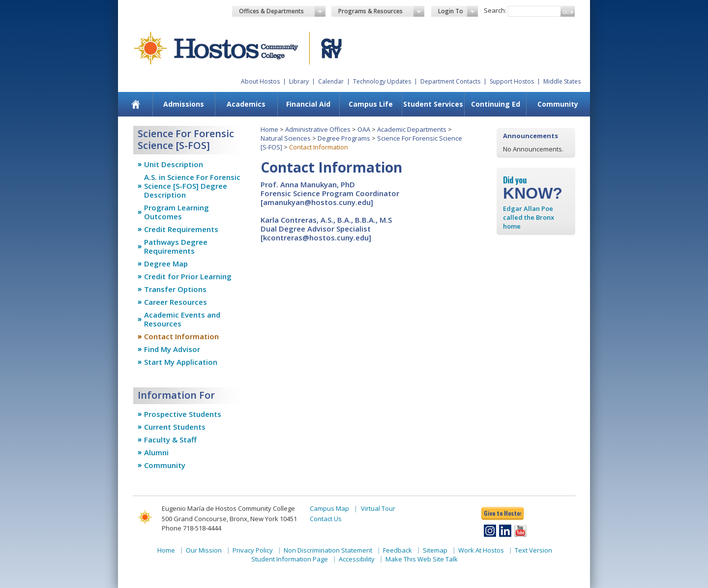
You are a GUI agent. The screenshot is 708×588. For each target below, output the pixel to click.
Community (558, 104)
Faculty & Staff (170, 440)
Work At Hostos (481, 550)
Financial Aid (308, 104)
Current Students (175, 427)
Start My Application (181, 362)
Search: (495, 10)
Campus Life (371, 104)
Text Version (533, 550)
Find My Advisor (172, 349)
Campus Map (329, 508)
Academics (246, 104)
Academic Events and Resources (182, 319)
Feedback (398, 550)
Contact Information (181, 336)
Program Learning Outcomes (177, 212)
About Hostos (260, 81)
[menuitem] (136, 104)
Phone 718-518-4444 (192, 528)
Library (299, 81)
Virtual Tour (378, 508)
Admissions (184, 104)
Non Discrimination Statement (328, 550)
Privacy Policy (253, 550)
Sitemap (435, 550)
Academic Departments (412, 129)
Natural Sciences (286, 138)
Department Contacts (450, 81)
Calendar (331, 81)
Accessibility (357, 559)
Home (269, 129)
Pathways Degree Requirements (176, 246)
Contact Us (326, 519)
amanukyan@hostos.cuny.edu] (318, 202)
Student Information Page (290, 559)
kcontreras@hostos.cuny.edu (316, 237)
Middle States (562, 81)
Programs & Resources (382, 11)
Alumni (156, 452)
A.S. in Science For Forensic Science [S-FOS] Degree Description (192, 186)
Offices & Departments (282, 11)
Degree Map (166, 264)
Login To (458, 11)
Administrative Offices (318, 129)
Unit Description (174, 164)
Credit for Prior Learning (188, 276)
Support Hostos (512, 81)
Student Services (433, 104)
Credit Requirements (181, 229)
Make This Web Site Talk (422, 559)
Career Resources (176, 302)
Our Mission (204, 550)
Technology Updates (382, 81)
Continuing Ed (496, 104)
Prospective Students (183, 414)
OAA (364, 129)
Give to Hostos (502, 513)
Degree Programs (344, 138)
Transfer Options (175, 289)
